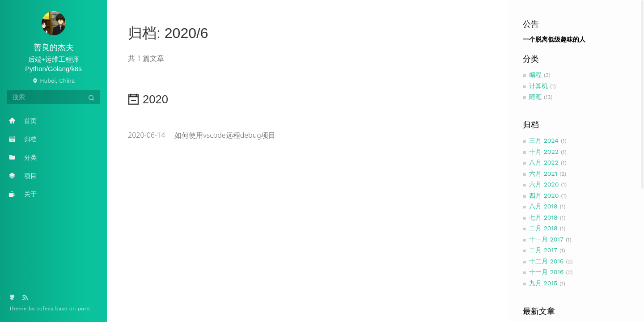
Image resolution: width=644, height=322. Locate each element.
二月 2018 (543, 228)
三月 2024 (544, 140)
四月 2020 (544, 195)
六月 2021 (543, 174)
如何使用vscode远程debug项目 (202, 135)
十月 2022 (544, 152)
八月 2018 (543, 206)
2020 (148, 99)
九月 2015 (543, 283)
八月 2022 (544, 162)
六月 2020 (544, 184)
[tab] (308, 96)
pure (84, 309)
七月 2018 (543, 217)
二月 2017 (543, 250)
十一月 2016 (547, 272)
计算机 (538, 86)
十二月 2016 (547, 261)
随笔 (535, 97)
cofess (46, 309)
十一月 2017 (546, 239)
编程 (535, 75)
